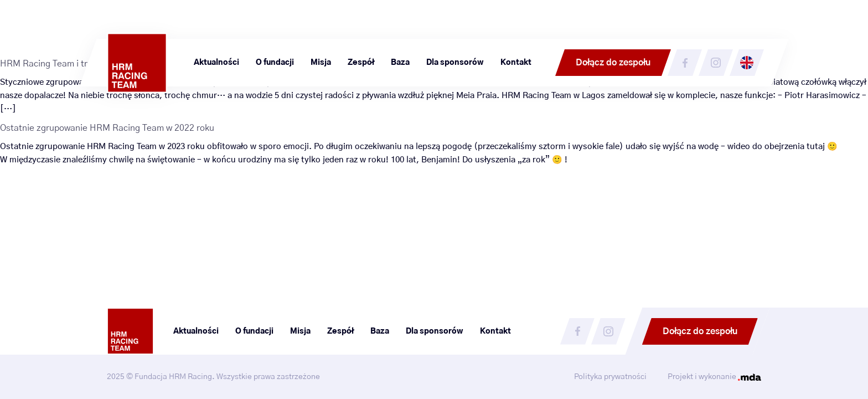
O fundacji (275, 63)
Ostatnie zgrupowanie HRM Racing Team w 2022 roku (107, 128)
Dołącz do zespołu (613, 63)
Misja (321, 63)
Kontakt (516, 63)
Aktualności (216, 63)
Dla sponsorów (455, 63)
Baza (400, 63)
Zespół (361, 63)
